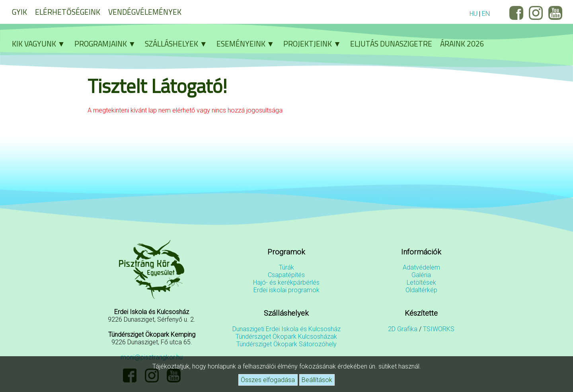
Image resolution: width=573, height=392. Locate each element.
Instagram (536, 13)
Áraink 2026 (462, 44)
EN (486, 14)
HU (474, 14)
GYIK (19, 12)
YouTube (555, 13)
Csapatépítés (286, 275)
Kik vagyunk (41, 44)
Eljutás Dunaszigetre (391, 44)
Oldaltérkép (421, 290)
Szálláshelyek (179, 44)
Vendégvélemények (145, 12)
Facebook (516, 13)
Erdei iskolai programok (286, 290)
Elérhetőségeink (68, 12)
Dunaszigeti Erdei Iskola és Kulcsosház (286, 329)
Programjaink (108, 44)
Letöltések (421, 282)
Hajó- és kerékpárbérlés (286, 282)
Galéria (421, 275)
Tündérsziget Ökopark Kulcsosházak (286, 337)
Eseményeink (248, 44)
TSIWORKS (439, 329)
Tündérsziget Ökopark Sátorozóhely (286, 344)
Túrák (286, 267)
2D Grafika (403, 329)
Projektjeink (315, 44)
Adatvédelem (421, 267)
